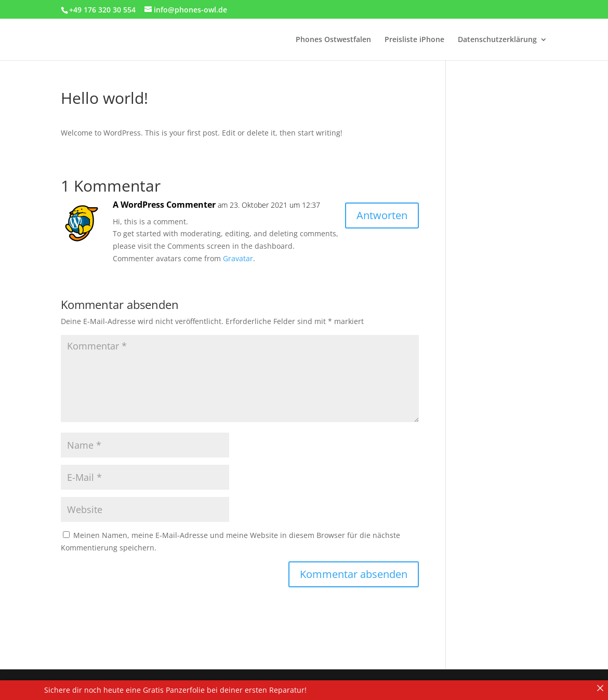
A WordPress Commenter (164, 205)
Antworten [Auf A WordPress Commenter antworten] (382, 215)
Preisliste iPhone (414, 40)
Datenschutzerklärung (497, 40)
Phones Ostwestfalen (333, 40)
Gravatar (238, 258)
